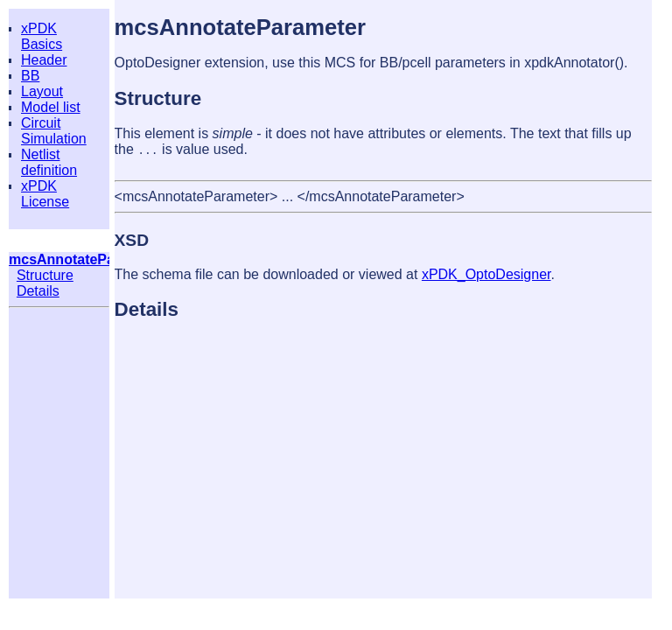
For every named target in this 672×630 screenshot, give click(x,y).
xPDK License (45, 194)
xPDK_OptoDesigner (486, 274)
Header (44, 60)
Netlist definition (49, 162)
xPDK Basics (42, 36)
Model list (51, 107)
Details (38, 291)
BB (30, 76)
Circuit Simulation (54, 131)
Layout (42, 91)
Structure (45, 275)
